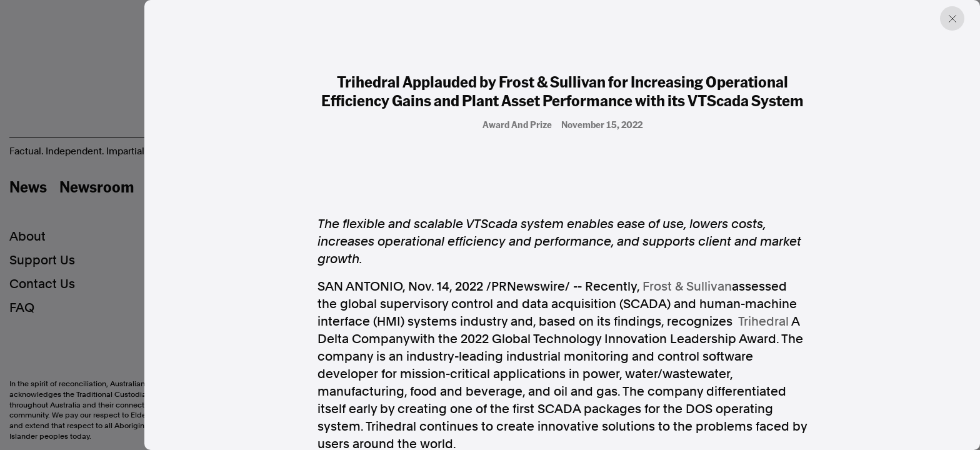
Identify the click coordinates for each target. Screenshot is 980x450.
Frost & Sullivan (687, 286)
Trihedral (763, 321)
